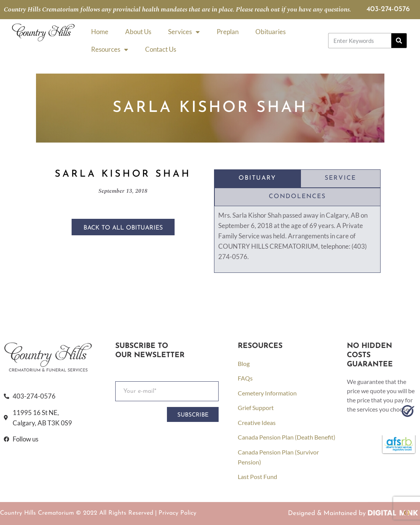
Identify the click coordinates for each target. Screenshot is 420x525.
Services (184, 32)
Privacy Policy (177, 513)
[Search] (399, 41)
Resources (110, 50)
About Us (138, 32)
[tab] (257, 179)
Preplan (228, 32)
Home (100, 32)
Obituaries (270, 32)
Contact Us (161, 49)
